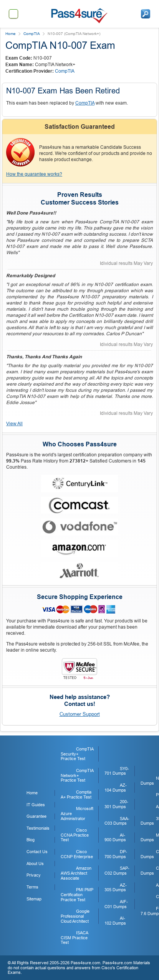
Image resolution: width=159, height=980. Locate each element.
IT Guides (36, 805)
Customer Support (80, 714)
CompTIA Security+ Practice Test (77, 754)
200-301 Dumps (116, 804)
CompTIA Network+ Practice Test (77, 775)
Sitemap (34, 899)
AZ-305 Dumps (116, 888)
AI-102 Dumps (115, 921)
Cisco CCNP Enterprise (77, 854)
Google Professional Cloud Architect (75, 916)
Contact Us (37, 852)
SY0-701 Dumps (117, 771)
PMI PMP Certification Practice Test (77, 894)
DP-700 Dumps (116, 854)
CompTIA (32, 34)
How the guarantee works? (34, 174)
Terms (32, 887)
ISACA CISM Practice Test (74, 938)
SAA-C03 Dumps (117, 821)
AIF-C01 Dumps (116, 904)
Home (11, 34)
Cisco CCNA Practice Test (75, 835)
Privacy (34, 875)
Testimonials (38, 828)
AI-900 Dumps (115, 838)
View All (14, 424)
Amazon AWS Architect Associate (76, 873)
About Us (35, 864)
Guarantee (36, 816)
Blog (31, 840)
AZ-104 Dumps (116, 788)
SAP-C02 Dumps (117, 871)
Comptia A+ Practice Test (76, 794)
